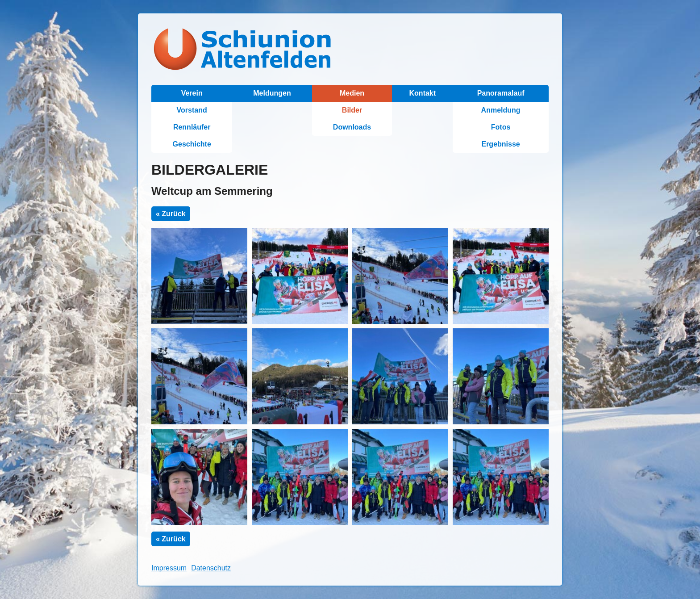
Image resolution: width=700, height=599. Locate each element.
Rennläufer (192, 127)
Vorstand (192, 110)
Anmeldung (501, 110)
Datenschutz (211, 568)
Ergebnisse (500, 144)
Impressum (169, 568)
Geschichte (192, 144)
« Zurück (171, 214)
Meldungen (272, 93)
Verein (192, 93)
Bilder (352, 110)
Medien (352, 93)
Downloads (352, 127)
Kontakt (423, 93)
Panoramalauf (501, 93)
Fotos (501, 127)
